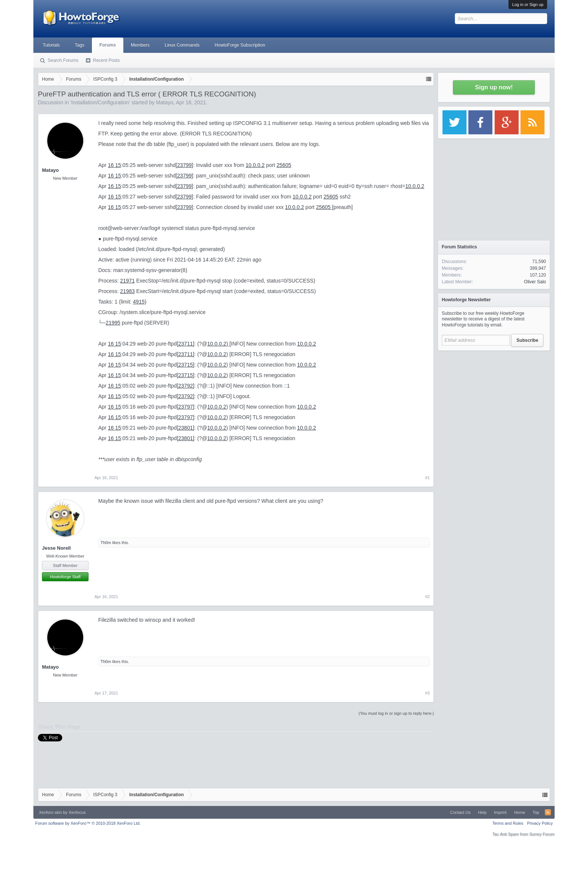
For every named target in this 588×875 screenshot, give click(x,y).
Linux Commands (182, 45)
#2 (427, 597)
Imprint (500, 812)
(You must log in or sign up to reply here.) (396, 713)
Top (536, 812)
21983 (127, 291)
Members (140, 45)
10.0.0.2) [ (219, 344)
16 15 (115, 165)
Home (520, 812)
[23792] (185, 386)
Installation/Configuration (100, 102)
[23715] (185, 365)
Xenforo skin (50, 812)
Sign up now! (494, 87)
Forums (108, 45)
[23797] (185, 407)
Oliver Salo (535, 282)
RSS (548, 812)
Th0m (106, 543)
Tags (80, 45)
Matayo (165, 102)
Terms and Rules (508, 823)
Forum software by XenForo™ (88, 823)
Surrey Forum (542, 834)
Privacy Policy (540, 823)
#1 (427, 478)
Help (482, 812)
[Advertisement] (494, 401)
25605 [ (325, 207)
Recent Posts (106, 60)
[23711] (185, 344)
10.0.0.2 (255, 165)
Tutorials (51, 45)
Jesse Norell (56, 548)
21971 (127, 281)
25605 (284, 165)
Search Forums (63, 60)
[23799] (184, 165)
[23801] (185, 428)
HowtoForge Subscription (240, 45)
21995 (113, 323)
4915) (140, 302)
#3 (427, 693)
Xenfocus (77, 812)
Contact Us (460, 812)
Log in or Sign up (528, 5)
